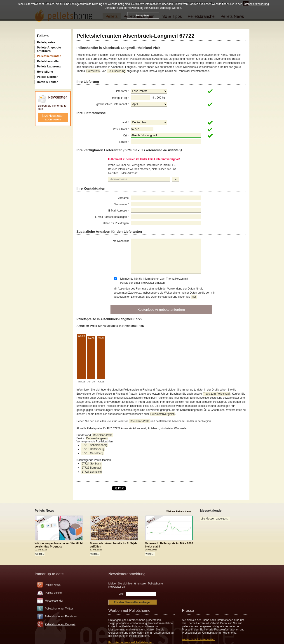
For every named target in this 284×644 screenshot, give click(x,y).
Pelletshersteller (48, 61)
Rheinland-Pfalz (140, 421)
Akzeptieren (143, 15)
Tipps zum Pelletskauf (217, 394)
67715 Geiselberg (93, 453)
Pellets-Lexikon (54, 593)
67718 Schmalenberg (95, 445)
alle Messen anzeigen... (215, 519)
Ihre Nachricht (120, 241)
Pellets (43, 36)
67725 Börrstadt (91, 468)
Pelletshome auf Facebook (61, 616)
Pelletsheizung (116, 71)
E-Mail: (120, 594)
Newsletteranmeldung (127, 574)
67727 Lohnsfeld (92, 472)
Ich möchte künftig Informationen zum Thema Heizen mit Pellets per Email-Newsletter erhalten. (154, 281)
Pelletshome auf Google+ (60, 624)
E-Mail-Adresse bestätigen (112, 217)
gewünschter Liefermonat (113, 104)
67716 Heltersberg (93, 449)
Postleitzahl (121, 129)
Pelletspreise (46, 42)
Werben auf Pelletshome (129, 611)
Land (125, 122)
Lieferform (122, 91)
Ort (126, 136)
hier (194, 297)
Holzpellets (93, 71)
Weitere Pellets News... (180, 511)
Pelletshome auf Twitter (59, 609)
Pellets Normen (48, 77)
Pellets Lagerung (49, 66)
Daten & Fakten (48, 82)
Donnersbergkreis (97, 438)
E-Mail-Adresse (118, 211)
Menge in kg (120, 98)
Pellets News (53, 585)
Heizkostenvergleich (162, 414)
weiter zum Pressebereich (199, 639)
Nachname (121, 204)
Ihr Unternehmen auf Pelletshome (130, 642)
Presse (188, 611)
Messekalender (54, 601)
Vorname (123, 198)
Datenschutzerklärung (256, 4)
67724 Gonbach (91, 464)
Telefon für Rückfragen (115, 223)
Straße (124, 142)
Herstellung (45, 72)
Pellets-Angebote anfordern (49, 49)
